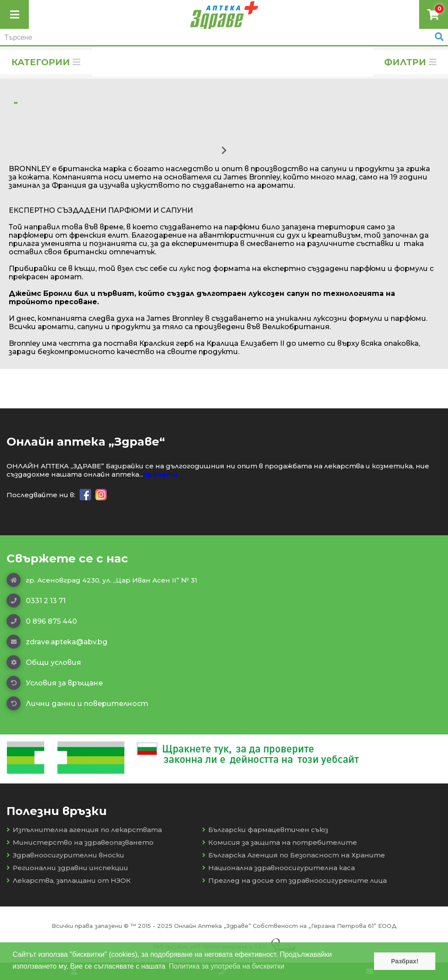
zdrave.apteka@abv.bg (57, 642)
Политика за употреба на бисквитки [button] (227, 966)
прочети (160, 474)
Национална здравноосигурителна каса (278, 868)
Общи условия (44, 662)
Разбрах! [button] (405, 961)
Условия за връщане (55, 683)
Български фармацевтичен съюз (265, 830)
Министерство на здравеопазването (80, 842)
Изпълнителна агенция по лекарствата (84, 830)
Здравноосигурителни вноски (65, 855)
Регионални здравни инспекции (67, 868)
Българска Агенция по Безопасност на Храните (294, 855)
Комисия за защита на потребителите (280, 842)
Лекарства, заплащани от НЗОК (69, 880)
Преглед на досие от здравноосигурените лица (294, 880)
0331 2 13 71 (36, 601)
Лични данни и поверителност (77, 703)
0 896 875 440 (42, 621)
